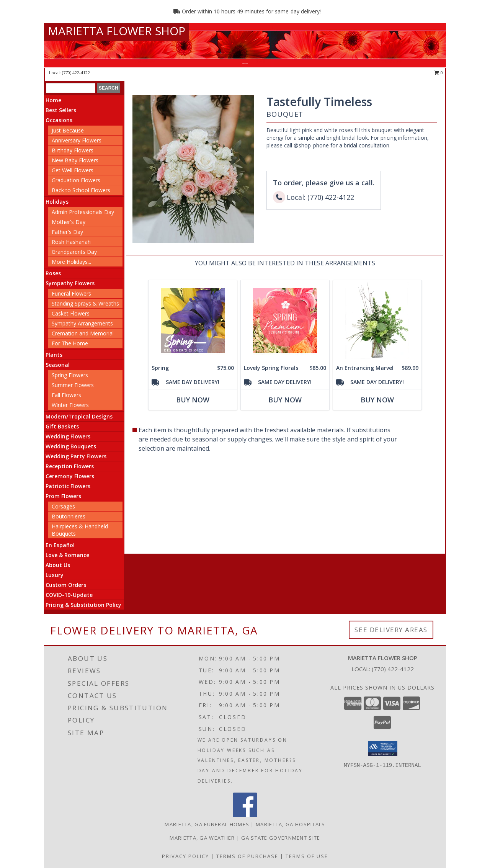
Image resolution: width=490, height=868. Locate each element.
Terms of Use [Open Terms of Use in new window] (307, 856)
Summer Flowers (73, 385)
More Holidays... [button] (71, 262)
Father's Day (67, 232)
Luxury (55, 575)
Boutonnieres (69, 516)
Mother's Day (69, 222)
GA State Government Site (281, 838)
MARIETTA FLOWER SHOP (117, 31)
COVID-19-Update (69, 595)
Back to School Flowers (81, 190)
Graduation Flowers (76, 180)
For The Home (70, 343)
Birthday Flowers (73, 150)
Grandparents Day (74, 252)
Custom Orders (66, 585)
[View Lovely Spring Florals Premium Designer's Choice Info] (285, 321)
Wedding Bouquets (71, 446)
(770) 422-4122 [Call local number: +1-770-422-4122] (76, 73)
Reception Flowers (70, 466)
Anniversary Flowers (77, 140)
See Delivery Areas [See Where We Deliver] (391, 630)
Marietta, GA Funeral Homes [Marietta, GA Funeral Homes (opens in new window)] (207, 824)
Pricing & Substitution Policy (83, 605)
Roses (53, 273)
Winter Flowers (70, 405)
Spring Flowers (70, 375)
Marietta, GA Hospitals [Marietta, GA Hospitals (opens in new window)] (291, 824)
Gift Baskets (62, 426)
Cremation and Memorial (83, 333)
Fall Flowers (66, 395)
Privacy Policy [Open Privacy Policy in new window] (185, 856)
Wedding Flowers (68, 436)
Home (53, 100)
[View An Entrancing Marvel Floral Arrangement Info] (377, 321)
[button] (383, 749)
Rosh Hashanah (71, 242)
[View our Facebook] (245, 815)
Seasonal (58, 365)
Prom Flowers (63, 496)
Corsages (63, 506)
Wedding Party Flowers (76, 456)
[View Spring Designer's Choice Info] (193, 321)
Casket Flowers (71, 313)
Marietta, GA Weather (202, 838)
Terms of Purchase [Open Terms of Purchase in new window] (247, 856)
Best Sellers (61, 110)
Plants (54, 355)
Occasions (59, 120)
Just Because (68, 130)
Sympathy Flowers (70, 283)
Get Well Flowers (73, 170)
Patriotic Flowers (68, 486)
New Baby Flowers (75, 160)
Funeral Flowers (71, 293)
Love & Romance (67, 555)
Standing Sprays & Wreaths (85, 303)
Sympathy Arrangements (82, 323)
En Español (60, 545)
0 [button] (439, 73)
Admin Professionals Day (83, 212)
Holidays (57, 202)
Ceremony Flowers (70, 476)
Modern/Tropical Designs (79, 416)
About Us (58, 565)
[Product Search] (71, 88)
